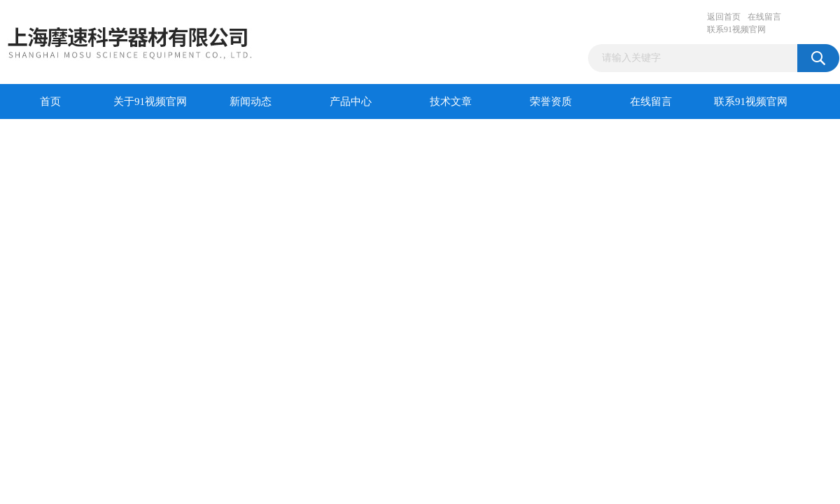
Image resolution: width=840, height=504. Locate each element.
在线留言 (764, 17)
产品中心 (351, 101)
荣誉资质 (551, 101)
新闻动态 (251, 101)
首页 (50, 101)
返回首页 (724, 17)
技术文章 (451, 101)
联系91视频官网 (736, 29)
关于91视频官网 (150, 101)
